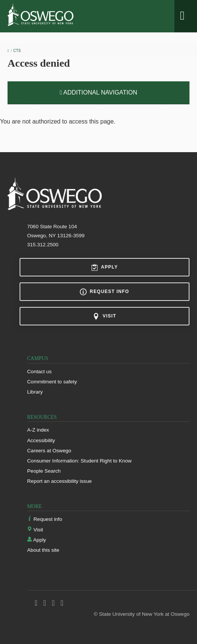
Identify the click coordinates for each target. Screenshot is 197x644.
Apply (105, 267)
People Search (44, 471)
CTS (17, 51)
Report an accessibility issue (60, 481)
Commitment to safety (52, 382)
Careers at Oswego (49, 451)
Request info (104, 292)
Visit (104, 316)
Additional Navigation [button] (99, 92)
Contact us (39, 372)
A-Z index (38, 430)
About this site (43, 550)
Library (35, 392)
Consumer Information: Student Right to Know (79, 461)
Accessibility (41, 440)
